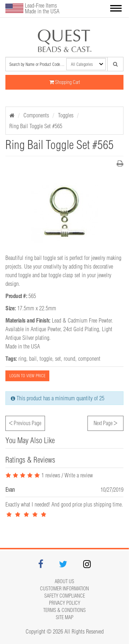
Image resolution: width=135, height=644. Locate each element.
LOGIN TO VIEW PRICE (27, 376)
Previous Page (25, 422)
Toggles (66, 115)
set (58, 359)
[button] (116, 9)
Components (36, 115)
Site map (65, 617)
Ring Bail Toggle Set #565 (36, 126)
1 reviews (33, 475)
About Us (64, 581)
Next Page (105, 422)
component (89, 359)
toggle (46, 359)
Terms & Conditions (64, 610)
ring (22, 359)
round (69, 359)
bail (33, 359)
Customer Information (64, 589)
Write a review (79, 475)
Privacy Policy (65, 603)
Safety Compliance (65, 596)
